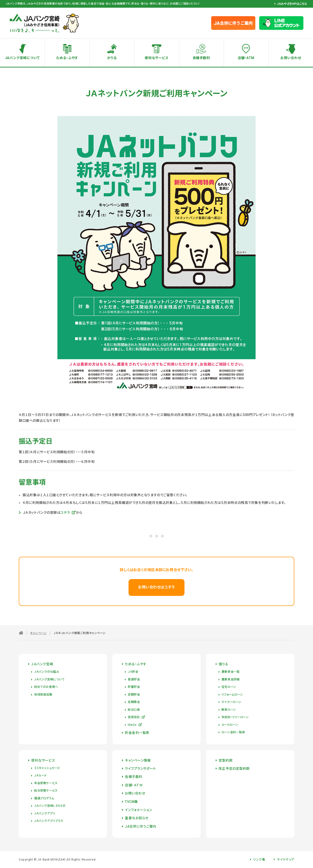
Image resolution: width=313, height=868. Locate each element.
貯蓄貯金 (134, 687)
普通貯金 (134, 679)
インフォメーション (138, 810)
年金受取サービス (46, 783)
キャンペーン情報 (138, 760)
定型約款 (226, 760)
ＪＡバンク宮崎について (49, 679)
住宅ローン (229, 687)
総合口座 (134, 710)
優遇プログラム (44, 798)
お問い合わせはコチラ (156, 587)
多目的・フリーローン (235, 717)
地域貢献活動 (43, 695)
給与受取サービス (46, 791)
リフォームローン (232, 695)
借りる (224, 664)
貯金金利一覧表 (137, 733)
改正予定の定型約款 (234, 769)
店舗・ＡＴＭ (134, 785)
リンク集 (259, 859)
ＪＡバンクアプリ (45, 813)
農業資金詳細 (230, 679)
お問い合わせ (135, 793)
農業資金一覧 (230, 672)
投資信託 (137, 717)
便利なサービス (156, 58)
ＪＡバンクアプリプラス (49, 821)
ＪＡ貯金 (133, 672)
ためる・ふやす (67, 58)
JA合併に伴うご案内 (141, 826)
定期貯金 (134, 695)
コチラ (68, 513)
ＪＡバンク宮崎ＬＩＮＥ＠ (50, 806)
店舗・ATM (246, 58)
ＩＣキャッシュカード (47, 768)
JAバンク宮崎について (22, 58)
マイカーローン (231, 702)
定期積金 (134, 702)
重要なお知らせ (137, 818)
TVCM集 (132, 802)
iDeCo (135, 725)
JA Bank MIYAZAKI (52, 859)
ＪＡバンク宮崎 (42, 664)
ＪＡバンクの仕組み (47, 672)
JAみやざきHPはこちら (292, 4)
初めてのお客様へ (46, 687)
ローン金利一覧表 (233, 732)
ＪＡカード (40, 776)
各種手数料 (201, 58)
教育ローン (229, 710)
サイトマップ (285, 859)
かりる (112, 58)
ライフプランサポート (141, 769)
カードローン (230, 725)
